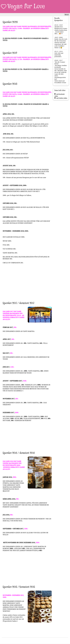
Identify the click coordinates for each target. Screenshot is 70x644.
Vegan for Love (26, 6)
